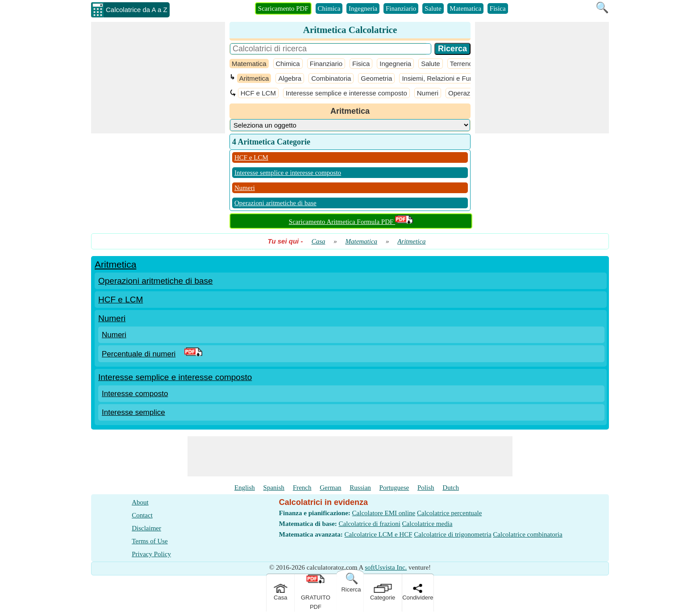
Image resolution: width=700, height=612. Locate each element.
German (330, 488)
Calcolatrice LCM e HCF (378, 534)
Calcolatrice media (427, 524)
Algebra (290, 78)
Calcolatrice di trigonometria (452, 534)
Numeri (428, 93)
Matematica (465, 8)
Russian (360, 488)
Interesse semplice (133, 412)
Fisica (498, 8)
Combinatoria (331, 78)
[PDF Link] (193, 354)
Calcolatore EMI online (384, 513)
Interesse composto (135, 394)
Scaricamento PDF (283, 8)
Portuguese (394, 488)
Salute (433, 8)
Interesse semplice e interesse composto (346, 93)
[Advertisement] (158, 78)
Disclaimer (146, 528)
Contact (142, 515)
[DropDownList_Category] (350, 125)
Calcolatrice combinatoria (527, 534)
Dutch (451, 488)
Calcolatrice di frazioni (370, 524)
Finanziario (401, 8)
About (140, 502)
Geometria (376, 78)
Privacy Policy (151, 554)
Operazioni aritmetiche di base (275, 203)
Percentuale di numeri (139, 354)
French (302, 488)
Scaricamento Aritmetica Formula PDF (351, 222)
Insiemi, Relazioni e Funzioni (444, 78)
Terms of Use (150, 541)
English (245, 488)
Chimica (329, 8)
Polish (426, 488)
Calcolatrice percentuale (449, 513)
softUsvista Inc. (386, 567)
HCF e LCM (258, 93)
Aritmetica (254, 78)
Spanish (274, 488)
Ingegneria (363, 8)
